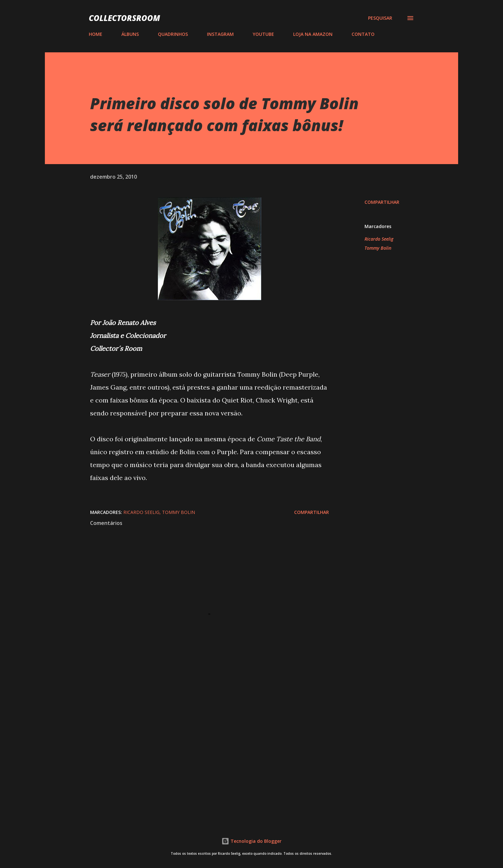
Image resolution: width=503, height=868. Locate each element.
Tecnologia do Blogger (251, 841)
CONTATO (363, 34)
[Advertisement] (199, 739)
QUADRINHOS (173, 34)
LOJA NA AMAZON (313, 34)
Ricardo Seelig (379, 239)
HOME (96, 34)
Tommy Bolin (378, 248)
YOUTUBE (263, 34)
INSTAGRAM (220, 34)
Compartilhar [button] (382, 202)
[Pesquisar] (380, 18)
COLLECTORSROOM (124, 18)
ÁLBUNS (130, 34)
